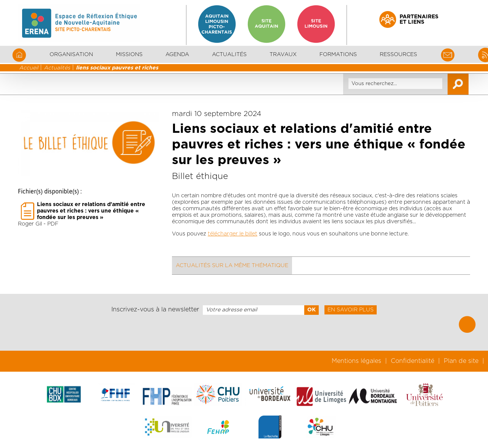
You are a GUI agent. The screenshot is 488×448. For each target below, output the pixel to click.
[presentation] (244, 333)
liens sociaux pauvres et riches (117, 68)
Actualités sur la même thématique (232, 266)
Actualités (229, 55)
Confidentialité (413, 361)
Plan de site (461, 361)
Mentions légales (356, 361)
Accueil (29, 68)
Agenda (177, 55)
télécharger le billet (233, 234)
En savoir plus (351, 310)
